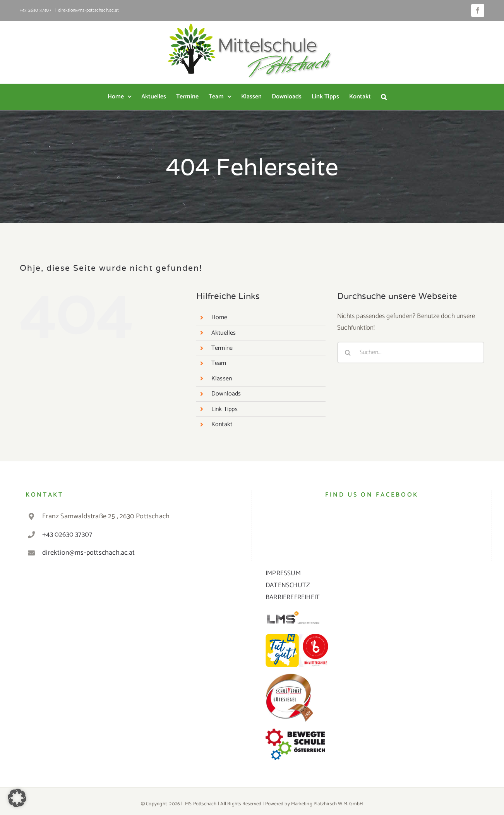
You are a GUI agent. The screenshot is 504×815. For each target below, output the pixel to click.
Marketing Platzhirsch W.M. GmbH (327, 804)
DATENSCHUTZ (288, 585)
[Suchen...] (411, 352)
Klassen (222, 379)
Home (219, 317)
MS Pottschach (201, 804)
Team (219, 363)
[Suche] (348, 352)
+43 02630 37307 (67, 535)
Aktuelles (224, 333)
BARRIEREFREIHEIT (293, 597)
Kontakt (222, 424)
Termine (222, 348)
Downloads (226, 394)
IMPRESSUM (283, 573)
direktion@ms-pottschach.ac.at (88, 10)
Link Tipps (225, 409)
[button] (384, 97)
